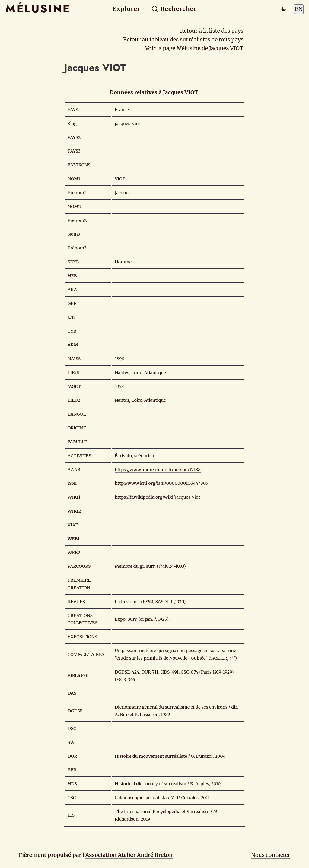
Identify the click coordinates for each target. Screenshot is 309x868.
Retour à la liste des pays (212, 31)
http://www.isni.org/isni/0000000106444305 (161, 483)
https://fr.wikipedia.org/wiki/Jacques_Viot (157, 497)
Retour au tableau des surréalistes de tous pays (183, 39)
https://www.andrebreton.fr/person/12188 (158, 470)
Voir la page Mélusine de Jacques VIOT (194, 48)
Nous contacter (271, 855)
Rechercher (174, 9)
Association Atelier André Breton (129, 855)
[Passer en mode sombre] (284, 9)
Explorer (126, 9)
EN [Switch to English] (299, 9)
